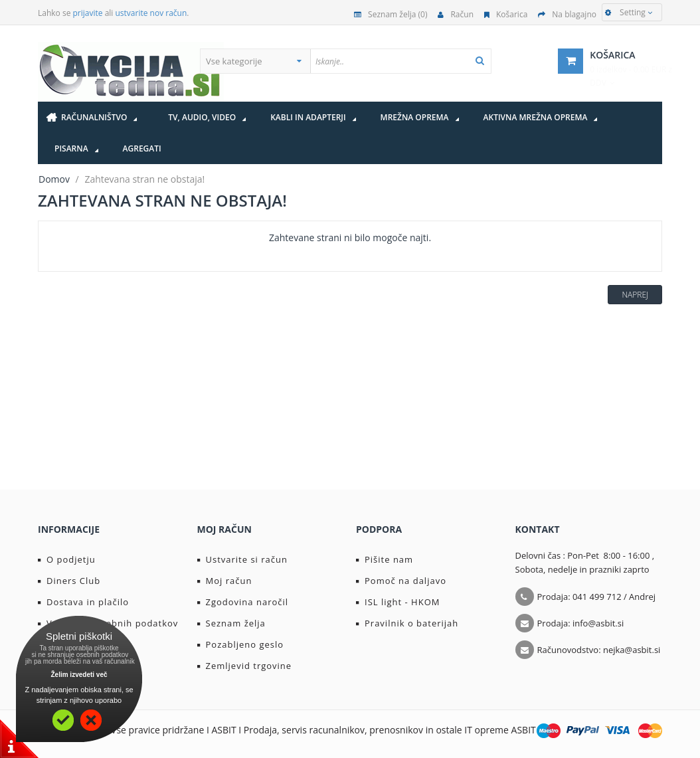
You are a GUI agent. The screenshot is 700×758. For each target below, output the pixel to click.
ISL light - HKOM (398, 602)
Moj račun (225, 581)
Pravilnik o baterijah (407, 623)
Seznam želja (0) (391, 14)
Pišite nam (385, 559)
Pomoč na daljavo (401, 581)
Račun (456, 14)
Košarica (506, 14)
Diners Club (69, 581)
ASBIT (524, 730)
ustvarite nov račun (151, 13)
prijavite (88, 13)
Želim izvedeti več (79, 675)
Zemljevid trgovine (245, 666)
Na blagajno (567, 14)
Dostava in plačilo (83, 602)
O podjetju (67, 559)
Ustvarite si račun (243, 559)
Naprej (635, 295)
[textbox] (426, 61)
